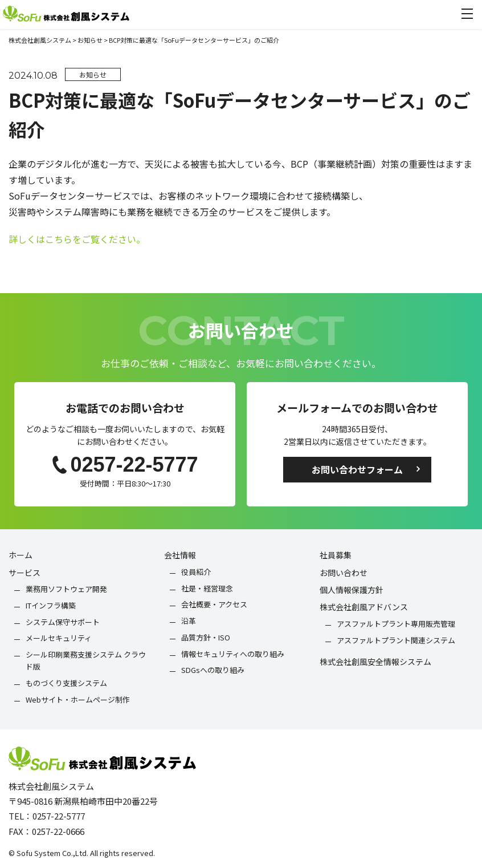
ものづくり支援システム (66, 683)
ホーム (21, 555)
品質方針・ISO (206, 637)
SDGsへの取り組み (213, 670)
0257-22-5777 (124, 465)
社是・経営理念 (207, 588)
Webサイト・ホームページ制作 (78, 699)
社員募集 (336, 555)
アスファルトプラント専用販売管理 (396, 624)
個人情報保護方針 (352, 590)
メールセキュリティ (59, 638)
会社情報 (180, 555)
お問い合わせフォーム (357, 469)
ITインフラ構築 (51, 605)
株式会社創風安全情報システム (375, 662)
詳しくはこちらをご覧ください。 (77, 239)
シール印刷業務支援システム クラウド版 (86, 660)
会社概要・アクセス (214, 604)
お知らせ (93, 74)
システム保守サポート (63, 622)
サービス (24, 573)
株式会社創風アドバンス (364, 607)
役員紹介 (196, 572)
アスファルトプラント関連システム (396, 640)
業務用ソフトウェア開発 (66, 589)
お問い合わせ (344, 573)
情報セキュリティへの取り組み (233, 654)
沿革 (189, 621)
